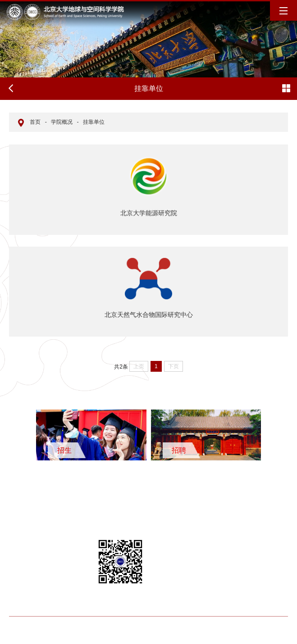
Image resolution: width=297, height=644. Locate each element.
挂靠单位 (94, 122)
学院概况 (62, 122)
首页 (35, 122)
